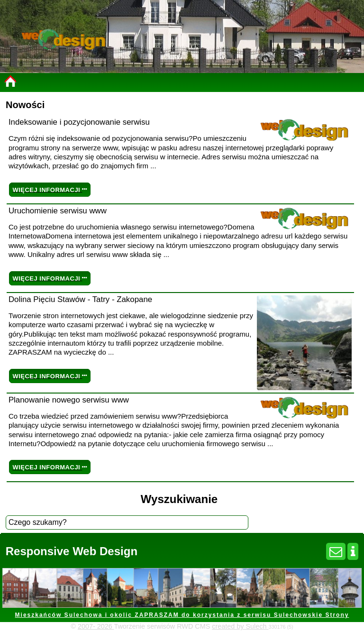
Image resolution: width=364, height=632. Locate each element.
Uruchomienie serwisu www (58, 211)
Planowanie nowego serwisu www (69, 400)
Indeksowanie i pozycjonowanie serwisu (79, 122)
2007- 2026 (96, 626)
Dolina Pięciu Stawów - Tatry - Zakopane (80, 299)
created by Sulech (240, 626)
